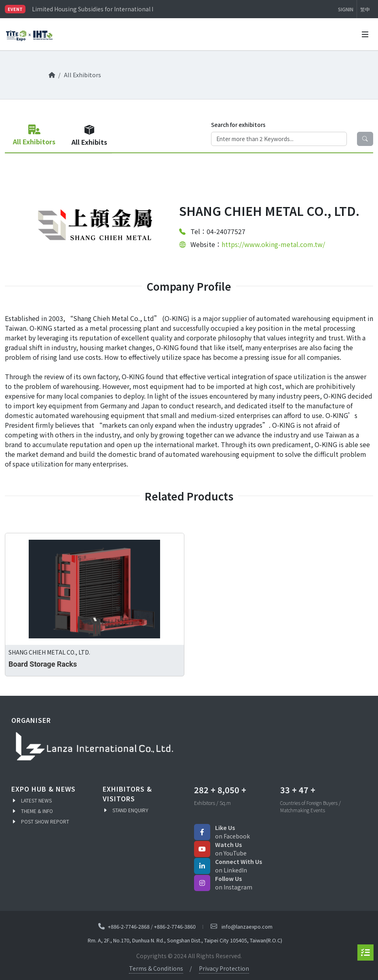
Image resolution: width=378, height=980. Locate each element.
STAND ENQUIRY (130, 810)
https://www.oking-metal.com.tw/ (273, 244)
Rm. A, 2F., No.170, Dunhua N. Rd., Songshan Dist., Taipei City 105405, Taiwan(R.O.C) (185, 940)
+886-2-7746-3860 (175, 926)
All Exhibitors (82, 75)
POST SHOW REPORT (45, 821)
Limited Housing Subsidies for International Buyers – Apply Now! (92, 9)
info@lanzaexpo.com (247, 926)
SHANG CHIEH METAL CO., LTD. (49, 652)
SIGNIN (346, 9)
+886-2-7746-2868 (129, 926)
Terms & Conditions (156, 968)
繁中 (365, 9)
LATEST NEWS (36, 800)
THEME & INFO (37, 811)
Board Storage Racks (43, 664)
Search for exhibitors (238, 125)
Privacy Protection (224, 968)
